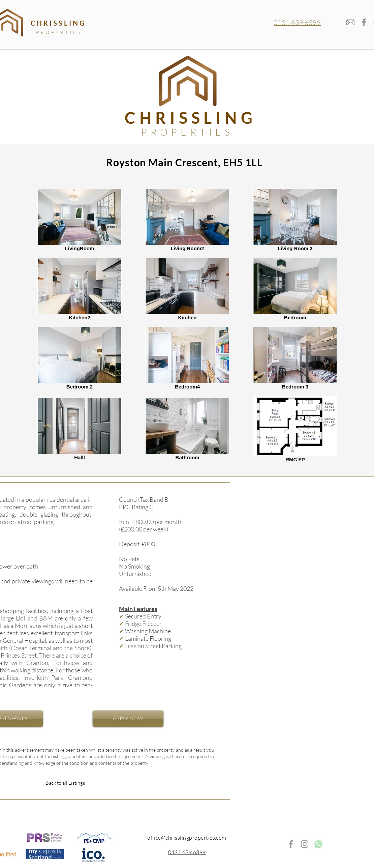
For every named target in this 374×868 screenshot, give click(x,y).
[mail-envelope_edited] (350, 22)
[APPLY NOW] (128, 719)
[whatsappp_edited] (318, 844)
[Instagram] (305, 844)
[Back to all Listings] (65, 783)
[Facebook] (364, 22)
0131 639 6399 (297, 22)
